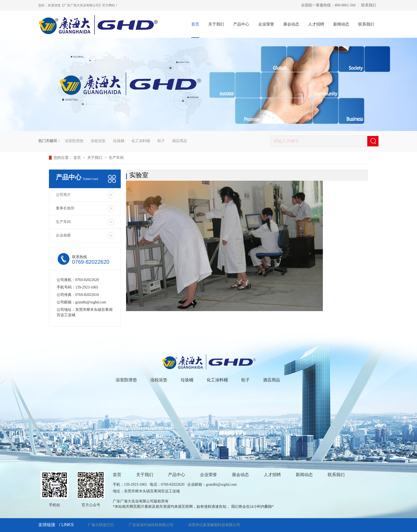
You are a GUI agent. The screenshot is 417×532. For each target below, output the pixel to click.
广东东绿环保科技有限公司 (151, 525)
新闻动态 (341, 24)
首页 (195, 24)
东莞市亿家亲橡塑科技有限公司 (214, 525)
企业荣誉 (266, 24)
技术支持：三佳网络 (272, 525)
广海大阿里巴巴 (101, 525)
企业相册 (63, 235)
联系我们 (369, 5)
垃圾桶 (119, 141)
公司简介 (63, 195)
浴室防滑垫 (74, 141)
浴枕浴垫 (98, 141)
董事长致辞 (65, 208)
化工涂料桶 (141, 141)
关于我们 (216, 24)
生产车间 (116, 158)
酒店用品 (180, 141)
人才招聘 (316, 24)
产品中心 (241, 24)
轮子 (161, 141)
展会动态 (291, 24)
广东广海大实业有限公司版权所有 (141, 501)
